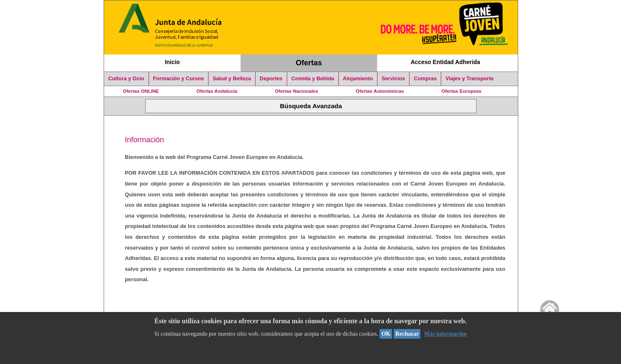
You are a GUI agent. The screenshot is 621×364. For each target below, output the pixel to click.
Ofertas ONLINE (141, 91)
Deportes (271, 79)
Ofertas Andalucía (217, 91)
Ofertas (309, 63)
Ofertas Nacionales (296, 91)
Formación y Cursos (179, 79)
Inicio (172, 62)
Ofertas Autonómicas (380, 91)
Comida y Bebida (313, 79)
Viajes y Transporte (469, 79)
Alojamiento (358, 79)
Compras (425, 79)
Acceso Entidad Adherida (446, 62)
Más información (445, 334)
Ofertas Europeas (462, 91)
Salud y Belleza (232, 79)
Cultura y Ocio (126, 79)
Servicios (393, 79)
